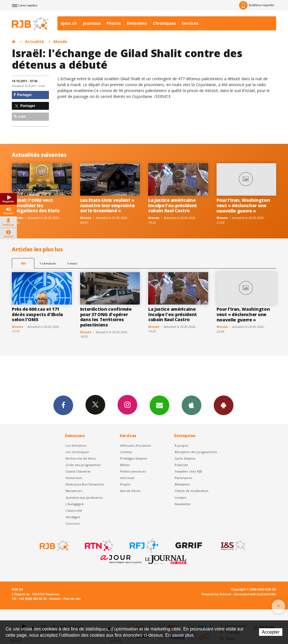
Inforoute (127, 478)
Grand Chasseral (78, 471)
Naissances (74, 491)
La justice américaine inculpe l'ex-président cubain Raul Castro (173, 205)
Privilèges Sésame (134, 458)
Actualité (34, 42)
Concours (73, 523)
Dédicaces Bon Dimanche (85, 484)
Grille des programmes (83, 465)
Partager (23, 95)
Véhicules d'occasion (136, 445)
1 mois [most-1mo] (72, 263)
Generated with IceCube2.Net (255, 594)
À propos (181, 445)
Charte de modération (192, 491)
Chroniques (164, 23)
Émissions (137, 23)
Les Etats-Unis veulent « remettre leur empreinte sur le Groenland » (107, 205)
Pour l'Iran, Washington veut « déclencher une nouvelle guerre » (243, 205)
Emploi (125, 484)
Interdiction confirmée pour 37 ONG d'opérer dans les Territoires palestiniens (106, 317)
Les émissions (76, 445)
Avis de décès (130, 491)
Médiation (182, 484)
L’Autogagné (75, 504)
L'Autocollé (74, 510)
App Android (224, 405)
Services (190, 23)
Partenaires (183, 478)
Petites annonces (133, 471)
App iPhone (192, 405)
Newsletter (183, 504)
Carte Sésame (185, 458)
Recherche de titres (81, 458)
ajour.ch (69, 23)
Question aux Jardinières (84, 497)
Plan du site (72, 599)
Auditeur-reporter (257, 5)
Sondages (73, 517)
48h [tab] (23, 263)
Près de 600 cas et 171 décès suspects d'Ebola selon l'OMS (37, 314)
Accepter (271, 632)
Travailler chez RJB (188, 471)
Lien (20, 116)
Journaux (92, 23)
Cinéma (126, 452)
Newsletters (159, 405)
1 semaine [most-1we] (48, 263)
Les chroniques (77, 452)
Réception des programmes (196, 452)
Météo (125, 465)
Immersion (74, 478)
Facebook (63, 405)
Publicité (181, 465)
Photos (114, 23)
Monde (60, 42)
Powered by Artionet (216, 594)
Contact (180, 497)
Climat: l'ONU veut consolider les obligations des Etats (36, 205)
